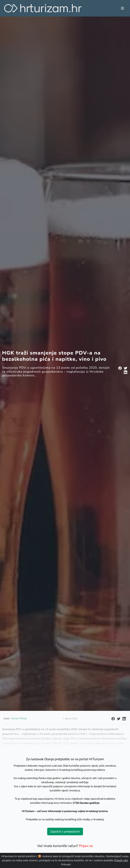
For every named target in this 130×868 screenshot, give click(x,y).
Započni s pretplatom (65, 832)
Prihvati (66, 865)
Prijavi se (86, 846)
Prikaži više (121, 860)
